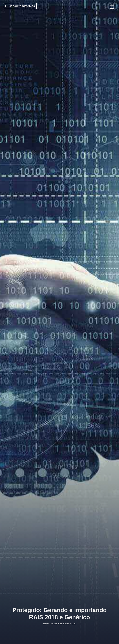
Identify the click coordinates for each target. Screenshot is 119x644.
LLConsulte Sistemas (20, 6)
